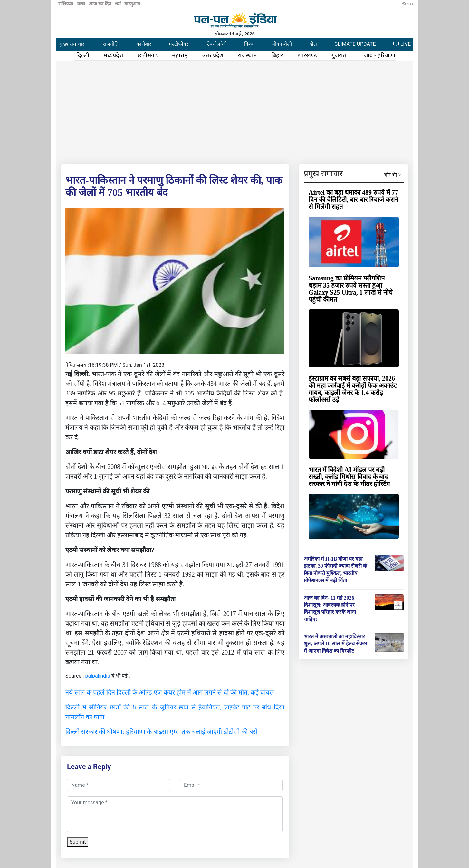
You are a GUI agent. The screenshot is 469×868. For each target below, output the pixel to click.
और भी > (392, 175)
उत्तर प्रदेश (213, 55)
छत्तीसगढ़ (148, 55)
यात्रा (82, 4)
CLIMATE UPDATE (355, 44)
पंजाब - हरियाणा (378, 55)
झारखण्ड (307, 55)
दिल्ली (83, 55)
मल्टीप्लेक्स (179, 44)
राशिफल (66, 4)
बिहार (277, 55)
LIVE (402, 44)
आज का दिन (100, 4)
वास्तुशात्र (132, 4)
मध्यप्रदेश (113, 55)
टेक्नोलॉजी (217, 44)
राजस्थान (247, 55)
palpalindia (98, 676)
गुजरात (339, 55)
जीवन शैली (282, 44)
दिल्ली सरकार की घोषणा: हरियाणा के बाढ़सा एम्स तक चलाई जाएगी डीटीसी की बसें (161, 732)
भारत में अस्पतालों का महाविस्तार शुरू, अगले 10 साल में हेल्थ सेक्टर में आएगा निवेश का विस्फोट (335, 644)
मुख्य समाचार (72, 44)
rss (408, 4)
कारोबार (144, 44)
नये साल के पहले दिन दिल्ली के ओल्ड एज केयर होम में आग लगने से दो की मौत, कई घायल (170, 692)
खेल (313, 44)
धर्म (119, 4)
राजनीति (111, 44)
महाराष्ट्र (180, 55)
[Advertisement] (235, 111)
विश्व (249, 44)
